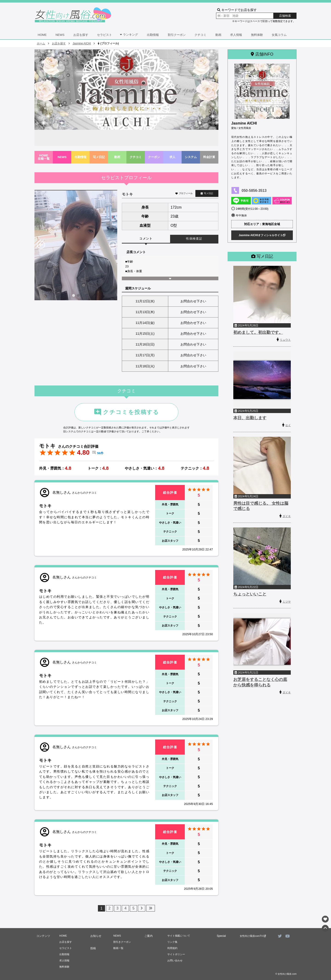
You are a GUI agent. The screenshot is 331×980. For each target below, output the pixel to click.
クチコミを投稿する (126, 412)
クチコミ (200, 35)
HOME (42, 35)
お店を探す (81, 35)
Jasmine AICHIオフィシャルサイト (262, 235)
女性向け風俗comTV (253, 936)
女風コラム (279, 35)
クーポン (154, 157)
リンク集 (172, 942)
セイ (288, 425)
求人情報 (236, 35)
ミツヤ (287, 602)
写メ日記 (99, 157)
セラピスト (104, 35)
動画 (218, 35)
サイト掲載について (179, 936)
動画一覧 (118, 948)
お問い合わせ (175, 960)
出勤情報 (153, 35)
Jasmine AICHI (82, 43)
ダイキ (287, 516)
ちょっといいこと (250, 594)
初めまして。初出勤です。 (258, 332)
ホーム (41, 43)
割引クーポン (177, 35)
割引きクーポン (122, 942)
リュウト (285, 340)
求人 (172, 157)
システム (191, 157)
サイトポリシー (176, 954)
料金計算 (209, 157)
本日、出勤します (250, 418)
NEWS (60, 35)
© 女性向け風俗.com (286, 974)
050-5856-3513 (254, 191)
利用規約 (172, 948)
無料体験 (257, 35)
